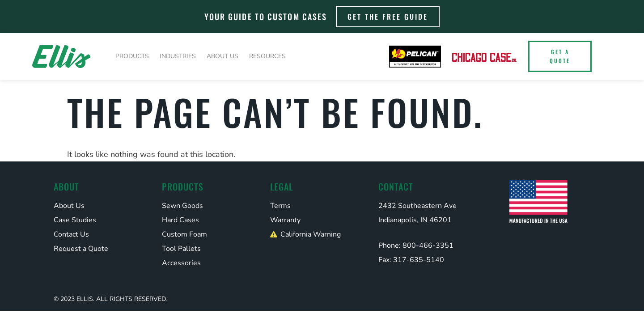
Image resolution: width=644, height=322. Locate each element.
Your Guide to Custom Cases (266, 17)
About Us (222, 56)
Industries (178, 56)
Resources (267, 56)
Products (132, 56)
